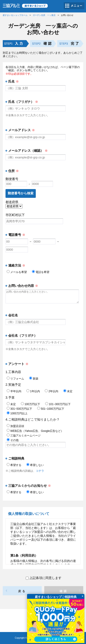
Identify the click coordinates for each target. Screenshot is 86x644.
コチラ (40, 471)
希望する (14, 465)
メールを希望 (17, 272)
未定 (68, 391)
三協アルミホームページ (24, 436)
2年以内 (51, 391)
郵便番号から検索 (21, 193)
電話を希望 (41, 272)
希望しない (35, 465)
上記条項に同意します (44, 578)
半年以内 (14, 391)
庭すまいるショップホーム (15, 15)
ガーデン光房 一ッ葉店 (44, 15)
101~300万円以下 (58, 404)
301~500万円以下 (19, 409)
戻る (22, 591)
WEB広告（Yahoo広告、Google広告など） (35, 431)
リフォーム (15, 379)
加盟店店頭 (15, 426)
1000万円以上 (17, 413)
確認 (64, 591)
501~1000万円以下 (51, 409)
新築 (34, 379)
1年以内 (33, 391)
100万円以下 (31, 404)
